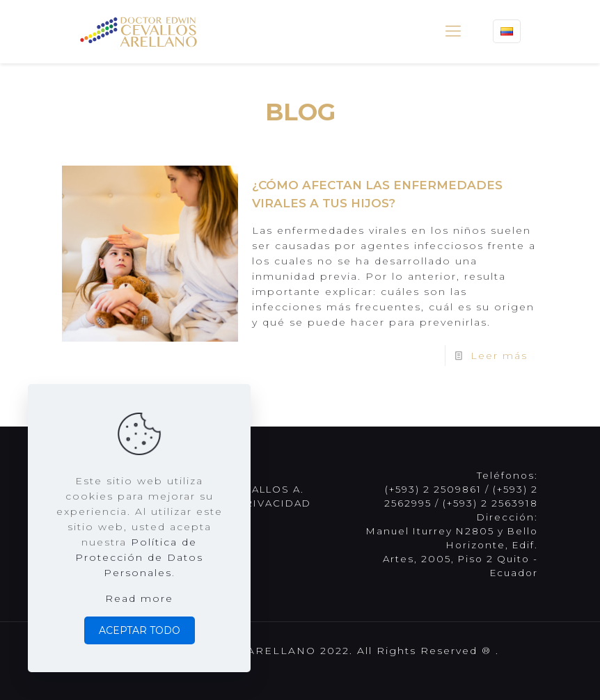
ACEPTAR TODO (140, 630)
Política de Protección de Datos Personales (139, 557)
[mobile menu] (453, 31)
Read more (139, 598)
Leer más (499, 356)
